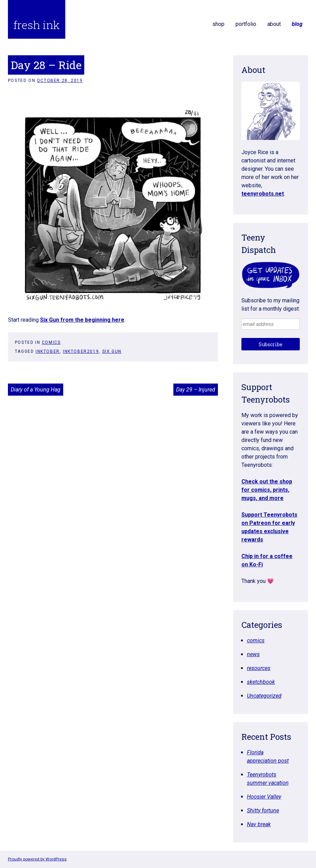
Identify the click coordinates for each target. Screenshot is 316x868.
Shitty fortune (263, 810)
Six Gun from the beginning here (82, 320)
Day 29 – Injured (196, 390)
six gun (112, 351)
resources (259, 668)
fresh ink (37, 25)
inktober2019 (81, 351)
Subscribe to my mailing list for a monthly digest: (271, 305)
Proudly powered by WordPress (37, 859)
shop (218, 24)
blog (297, 24)
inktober (48, 351)
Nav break (259, 824)
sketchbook (261, 682)
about (274, 24)
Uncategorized (264, 696)
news (253, 654)
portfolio (246, 24)
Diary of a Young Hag (36, 390)
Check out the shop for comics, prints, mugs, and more (267, 490)
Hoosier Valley (264, 797)
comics (51, 342)
